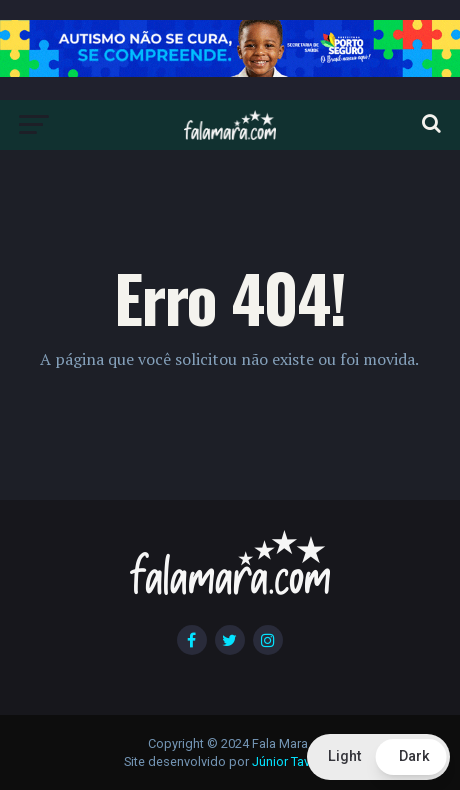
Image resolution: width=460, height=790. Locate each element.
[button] (378, 757)
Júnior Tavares (293, 761)
